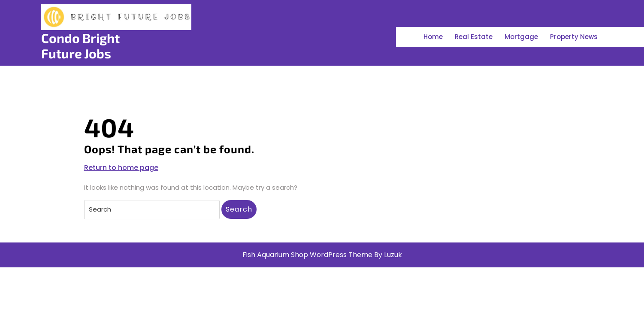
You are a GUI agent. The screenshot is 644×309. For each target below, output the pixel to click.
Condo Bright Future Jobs (80, 45)
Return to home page (121, 168)
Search (239, 209)
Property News (574, 37)
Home (433, 37)
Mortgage (521, 37)
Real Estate (474, 37)
